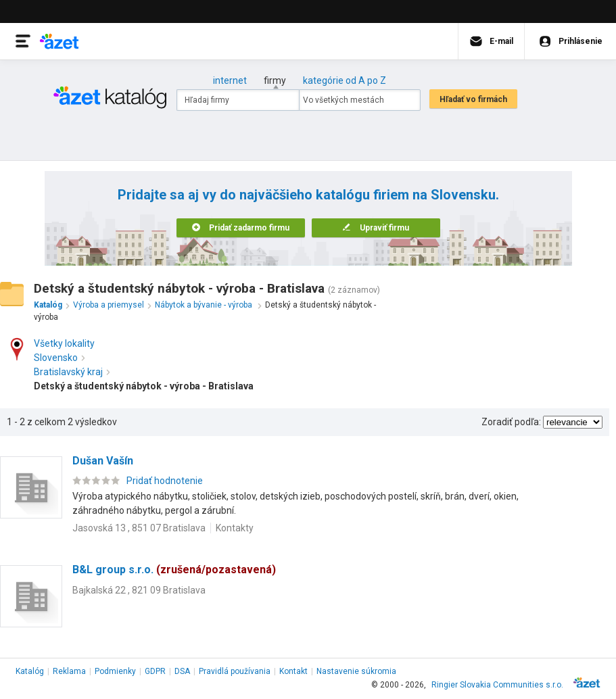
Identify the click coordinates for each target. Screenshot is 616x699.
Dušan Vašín (103, 461)
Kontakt (293, 671)
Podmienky (115, 671)
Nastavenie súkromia (356, 671)
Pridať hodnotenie (165, 481)
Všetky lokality (64, 343)
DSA (182, 671)
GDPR (155, 671)
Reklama (69, 671)
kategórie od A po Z (345, 80)
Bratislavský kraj (72, 372)
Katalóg (30, 671)
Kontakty (235, 528)
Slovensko (59, 358)
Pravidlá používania (235, 671)
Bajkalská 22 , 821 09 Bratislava (139, 590)
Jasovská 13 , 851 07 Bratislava (139, 528)
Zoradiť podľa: (511, 422)
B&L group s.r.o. (174, 570)
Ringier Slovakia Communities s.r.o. (497, 685)
